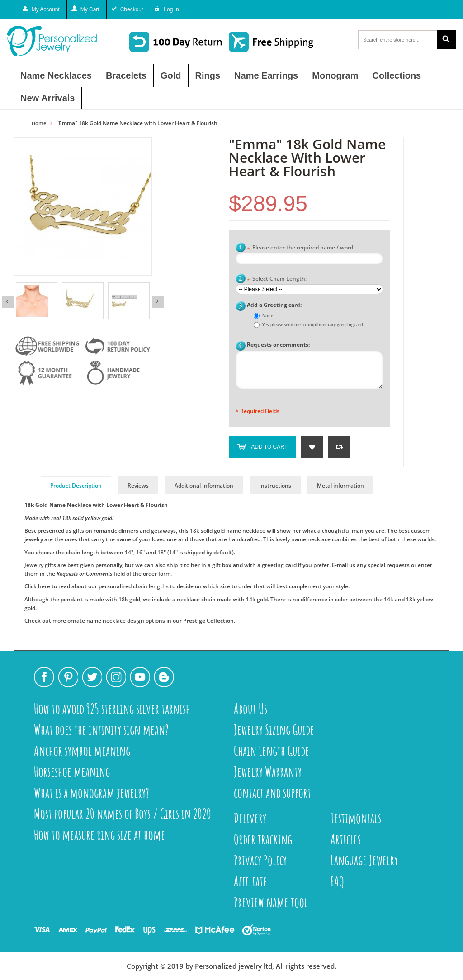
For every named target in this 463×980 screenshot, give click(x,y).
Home (39, 123)
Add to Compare (339, 447)
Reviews (138, 485)
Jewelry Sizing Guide (274, 729)
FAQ (338, 881)
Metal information (340, 485)
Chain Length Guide (272, 751)
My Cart (90, 9)
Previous (8, 302)
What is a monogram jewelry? (92, 793)
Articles (346, 839)
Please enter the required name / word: (301, 248)
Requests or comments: (278, 345)
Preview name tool (271, 902)
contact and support (272, 793)
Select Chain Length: (277, 279)
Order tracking (263, 839)
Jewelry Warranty (268, 771)
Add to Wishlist (312, 447)
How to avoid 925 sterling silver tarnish (112, 709)
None (268, 316)
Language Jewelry (364, 860)
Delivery (250, 818)
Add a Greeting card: (274, 305)
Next (158, 302)
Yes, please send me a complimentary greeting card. (313, 325)
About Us (250, 709)
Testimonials (356, 818)
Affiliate (250, 881)
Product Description (76, 485)
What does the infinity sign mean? (101, 729)
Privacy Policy (260, 860)
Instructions (275, 485)
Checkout (132, 9)
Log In (171, 9)
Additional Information (204, 485)
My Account (46, 9)
